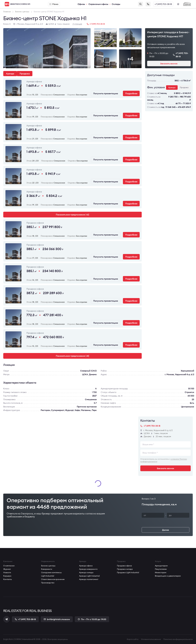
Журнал (7, 569)
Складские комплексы (51, 572)
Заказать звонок (148, 4)
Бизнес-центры (48, 566)
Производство (48, 583)
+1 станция (77, 24)
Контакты (8, 579)
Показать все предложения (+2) (72, 215)
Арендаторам (161, 566)
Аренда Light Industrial (89, 576)
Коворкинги (47, 569)
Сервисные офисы (98, 4)
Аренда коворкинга (88, 569)
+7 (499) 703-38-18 (163, 4)
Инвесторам (161, 572)
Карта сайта (133, 639)
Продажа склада (125, 569)
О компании (9, 566)
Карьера (7, 576)
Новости (7, 572)
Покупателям (161, 569)
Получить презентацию (106, 93)
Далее (165, 530)
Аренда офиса (86, 566)
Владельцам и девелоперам (168, 576)
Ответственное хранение (53, 579)
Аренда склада (86, 572)
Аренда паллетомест (89, 579)
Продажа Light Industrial (128, 572)
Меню (54, 4)
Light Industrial (48, 576)
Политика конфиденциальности (178, 639)
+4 (130, 59)
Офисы (81, 4)
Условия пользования (151, 639)
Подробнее (131, 93)
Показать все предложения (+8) (72, 356)
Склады (116, 4)
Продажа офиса (124, 566)
